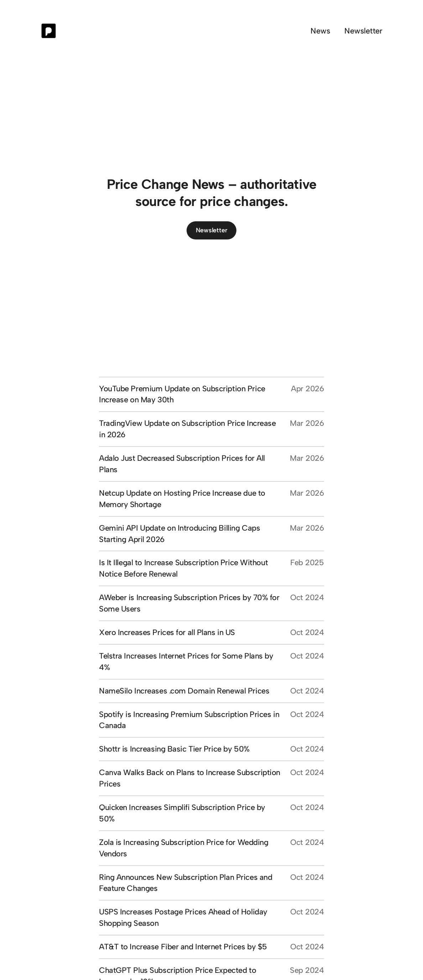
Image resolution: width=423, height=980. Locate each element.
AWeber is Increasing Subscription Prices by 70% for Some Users (189, 603)
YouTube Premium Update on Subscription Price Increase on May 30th (182, 394)
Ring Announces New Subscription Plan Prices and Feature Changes (186, 883)
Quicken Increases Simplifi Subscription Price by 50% (182, 813)
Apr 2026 (307, 389)
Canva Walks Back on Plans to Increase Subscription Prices (190, 778)
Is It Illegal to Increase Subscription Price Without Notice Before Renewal (183, 568)
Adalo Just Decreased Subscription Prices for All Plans (182, 464)
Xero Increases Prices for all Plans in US (167, 632)
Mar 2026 (307, 423)
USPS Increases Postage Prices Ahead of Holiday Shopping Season (183, 917)
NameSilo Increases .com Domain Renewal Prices (184, 691)
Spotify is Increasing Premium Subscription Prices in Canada (189, 720)
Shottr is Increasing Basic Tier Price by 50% (174, 749)
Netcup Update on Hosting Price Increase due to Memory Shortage (182, 499)
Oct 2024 (307, 597)
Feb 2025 (307, 563)
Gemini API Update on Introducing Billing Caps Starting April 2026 (179, 534)
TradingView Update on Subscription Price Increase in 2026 (187, 429)
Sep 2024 (307, 970)
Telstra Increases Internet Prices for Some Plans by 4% (186, 662)
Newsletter (212, 230)
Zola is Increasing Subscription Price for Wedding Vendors (184, 848)
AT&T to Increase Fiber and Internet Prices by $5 (183, 947)
